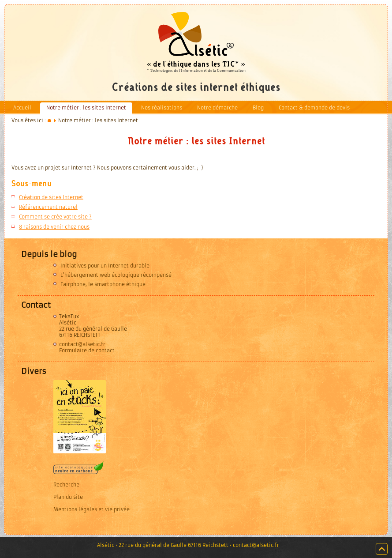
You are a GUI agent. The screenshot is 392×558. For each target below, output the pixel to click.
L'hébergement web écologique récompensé (116, 275)
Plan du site (68, 497)
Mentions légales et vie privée (91, 509)
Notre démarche (217, 108)
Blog (258, 108)
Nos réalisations (162, 108)
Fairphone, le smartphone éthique (103, 284)
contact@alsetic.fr (82, 344)
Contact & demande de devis (314, 108)
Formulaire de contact (87, 351)
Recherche (66, 485)
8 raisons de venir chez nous (54, 227)
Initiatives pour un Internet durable (105, 266)
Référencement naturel (48, 207)
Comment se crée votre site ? (55, 217)
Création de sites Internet (51, 197)
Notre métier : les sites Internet (86, 108)
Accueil (22, 108)
